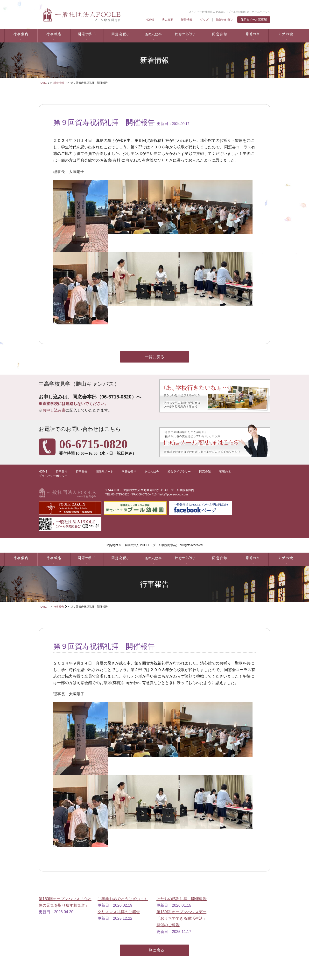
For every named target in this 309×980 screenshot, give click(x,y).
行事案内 (21, 36)
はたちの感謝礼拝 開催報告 (182, 899)
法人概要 (168, 20)
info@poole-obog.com (174, 494)
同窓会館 (219, 36)
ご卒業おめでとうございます (123, 899)
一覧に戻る (154, 357)
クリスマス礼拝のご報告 (119, 912)
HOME (150, 20)
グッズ (204, 20)
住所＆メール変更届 (254, 20)
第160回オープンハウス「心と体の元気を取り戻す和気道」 (65, 902)
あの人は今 (153, 36)
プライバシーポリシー (53, 476)
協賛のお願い (225, 20)
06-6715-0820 (120, 494)
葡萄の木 (252, 36)
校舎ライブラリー (186, 36)
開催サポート (87, 36)
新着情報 (187, 20)
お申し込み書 (54, 410)
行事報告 (54, 36)
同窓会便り (120, 36)
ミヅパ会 (285, 36)
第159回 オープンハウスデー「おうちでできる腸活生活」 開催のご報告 (183, 918)
